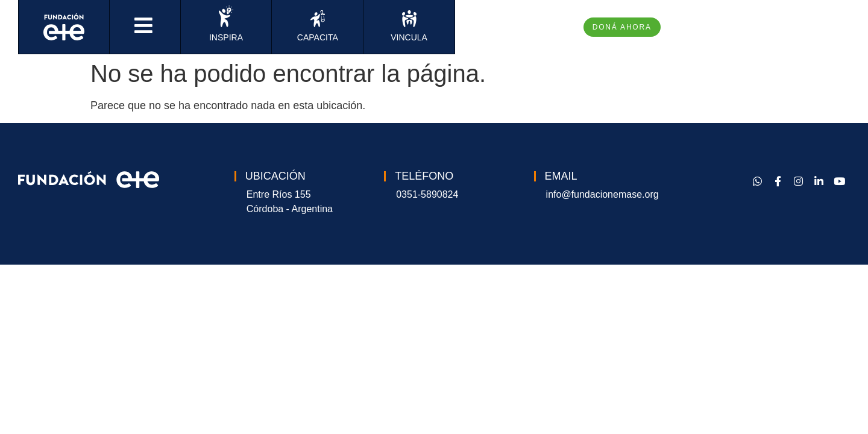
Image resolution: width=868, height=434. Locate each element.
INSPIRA (226, 37)
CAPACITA (318, 37)
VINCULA (409, 37)
